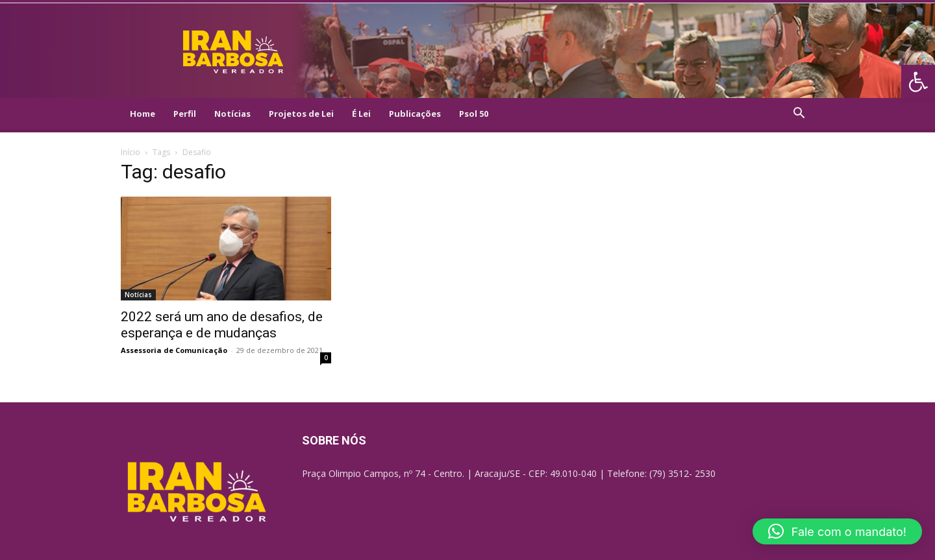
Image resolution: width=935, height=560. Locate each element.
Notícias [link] (232, 114)
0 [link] (326, 358)
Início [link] (131, 152)
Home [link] (143, 114)
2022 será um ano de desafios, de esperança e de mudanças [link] (222, 325)
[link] (918, 82)
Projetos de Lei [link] (301, 114)
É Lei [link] (361, 114)
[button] (837, 531)
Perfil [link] (185, 114)
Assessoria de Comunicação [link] (174, 350)
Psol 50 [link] (474, 114)
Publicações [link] (415, 114)
